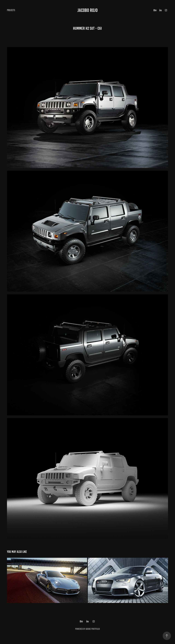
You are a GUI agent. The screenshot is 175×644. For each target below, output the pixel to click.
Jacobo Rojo (87, 10)
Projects (11, 10)
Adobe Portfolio (93, 629)
